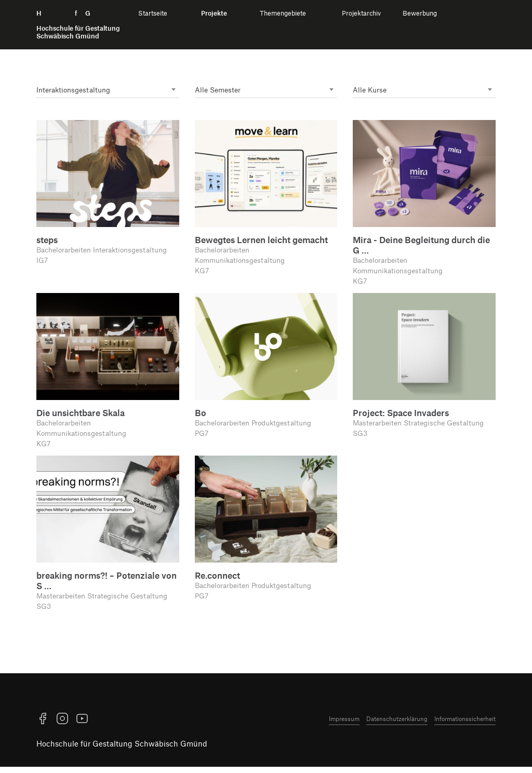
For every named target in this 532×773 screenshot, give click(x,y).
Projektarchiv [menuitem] (361, 13)
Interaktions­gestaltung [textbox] (76, 90)
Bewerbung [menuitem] (420, 13)
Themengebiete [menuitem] (283, 13)
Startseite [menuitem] (153, 13)
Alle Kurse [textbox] (371, 90)
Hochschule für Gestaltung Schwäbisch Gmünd (122, 750)
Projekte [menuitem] (214, 13)
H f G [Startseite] (78, 25)
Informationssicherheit (465, 725)
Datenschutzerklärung (397, 725)
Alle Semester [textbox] (219, 90)
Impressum (344, 725)
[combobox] (108, 91)
